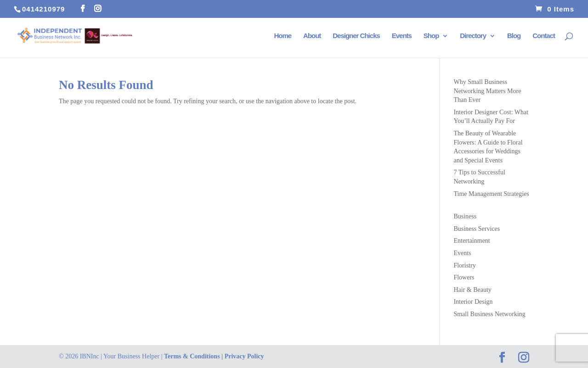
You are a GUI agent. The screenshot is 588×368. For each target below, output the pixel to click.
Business (465, 216)
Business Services (477, 229)
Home (283, 36)
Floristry (464, 265)
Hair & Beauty (472, 290)
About (312, 36)
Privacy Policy (244, 356)
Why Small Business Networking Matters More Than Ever (487, 91)
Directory (473, 36)
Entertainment (472, 241)
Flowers (464, 277)
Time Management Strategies (491, 194)
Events (402, 36)
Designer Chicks (356, 36)
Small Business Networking (489, 314)
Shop (431, 36)
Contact (544, 36)
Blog (514, 36)
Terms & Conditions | (194, 356)
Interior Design (473, 302)
